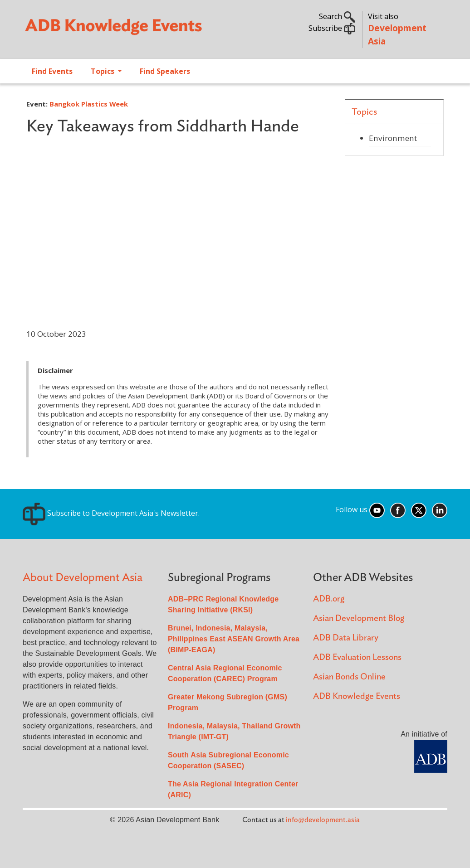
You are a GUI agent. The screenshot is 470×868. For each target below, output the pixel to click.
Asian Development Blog (359, 618)
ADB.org (329, 599)
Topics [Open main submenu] (103, 71)
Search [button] (337, 16)
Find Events (52, 71)
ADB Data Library (346, 638)
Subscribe (332, 28)
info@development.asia (323, 820)
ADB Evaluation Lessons (357, 657)
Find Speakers (165, 71)
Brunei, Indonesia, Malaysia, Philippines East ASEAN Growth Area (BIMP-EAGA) (234, 639)
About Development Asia (83, 578)
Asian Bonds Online (349, 677)
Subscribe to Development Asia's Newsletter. (111, 513)
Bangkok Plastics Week (89, 104)
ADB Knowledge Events (357, 696)
